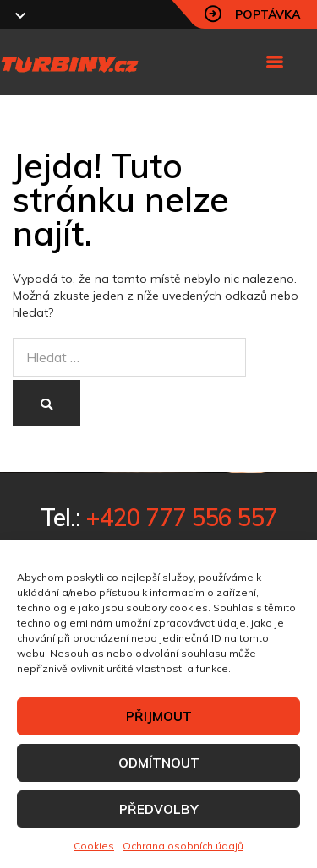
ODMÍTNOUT (159, 763)
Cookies (94, 846)
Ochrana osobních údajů (183, 846)
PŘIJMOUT (159, 716)
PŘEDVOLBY (159, 809)
